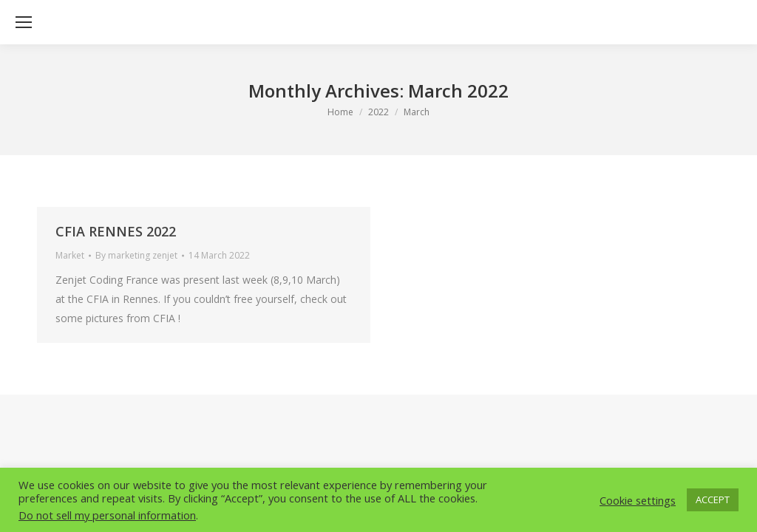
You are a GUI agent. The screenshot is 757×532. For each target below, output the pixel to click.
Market (70, 255)
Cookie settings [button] (638, 500)
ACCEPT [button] (713, 499)
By (136, 255)
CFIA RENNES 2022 (116, 231)
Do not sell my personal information (107, 515)
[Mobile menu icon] (24, 22)
